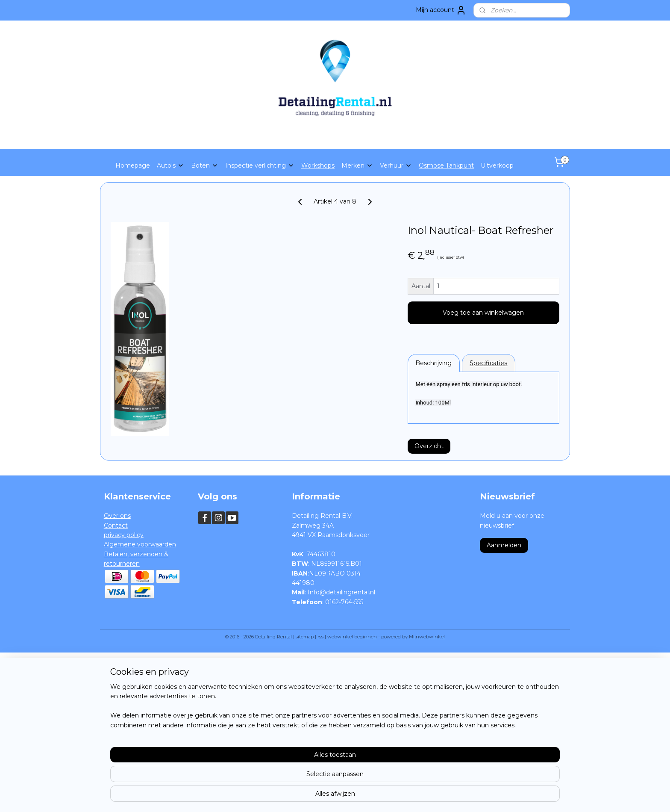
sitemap (305, 637)
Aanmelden (504, 545)
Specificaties (489, 363)
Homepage (133, 165)
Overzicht (429, 446)
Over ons (117, 516)
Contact (116, 526)
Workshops (318, 165)
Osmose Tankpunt (446, 165)
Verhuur (396, 165)
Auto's (170, 165)
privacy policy (124, 535)
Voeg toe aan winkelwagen (484, 313)
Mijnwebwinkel (427, 637)
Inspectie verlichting (260, 165)
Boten (205, 165)
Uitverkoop (497, 165)
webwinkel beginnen (352, 637)
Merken (357, 165)
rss (320, 637)
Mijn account (441, 10)
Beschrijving (434, 363)
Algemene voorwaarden (140, 544)
